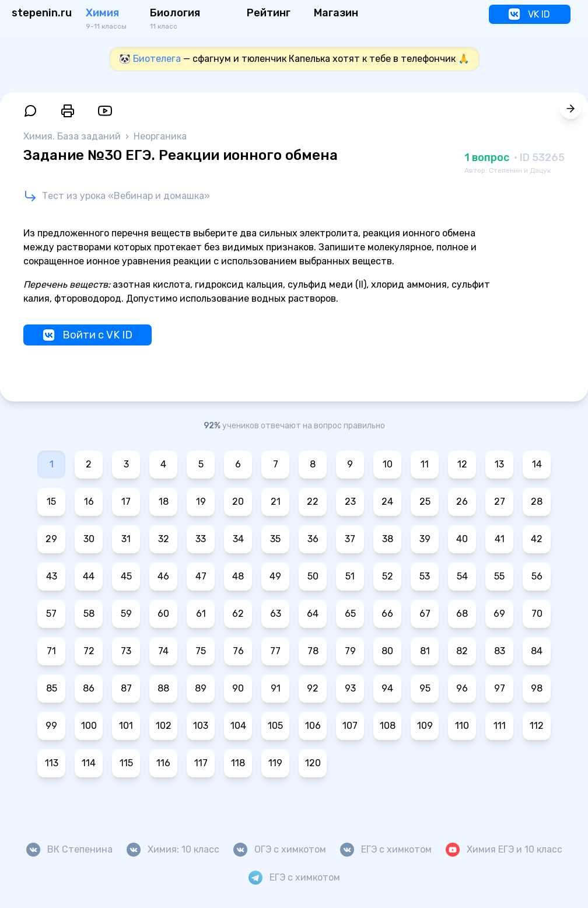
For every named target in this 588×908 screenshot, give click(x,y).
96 (462, 688)
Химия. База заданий (73, 136)
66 (387, 614)
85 (52, 688)
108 (388, 726)
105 (275, 726)
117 (201, 763)
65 (350, 614)
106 (313, 726)
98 (537, 688)
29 (51, 539)
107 (350, 726)
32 (164, 539)
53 (425, 576)
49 (275, 576)
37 (350, 539)
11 (425, 464)
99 (51, 726)
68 (462, 614)
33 (201, 539)
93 (350, 688)
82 (462, 651)
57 (51, 614)
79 (350, 651)
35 (275, 539)
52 (388, 576)
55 (499, 576)
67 (425, 614)
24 (387, 502)
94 (387, 688)
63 (276, 614)
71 (51, 651)
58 (89, 614)
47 (201, 576)
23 (350, 502)
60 (163, 614)
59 (126, 614)
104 (238, 726)
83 (500, 651)
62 (238, 614)
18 (164, 502)
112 (537, 726)
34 (238, 539)
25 (425, 502)
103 (201, 726)
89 (201, 688)
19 (201, 502)
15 (51, 502)
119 (275, 763)
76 (238, 651)
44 (89, 576)
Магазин (336, 13)
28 (537, 502)
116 (163, 763)
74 (163, 651)
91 (276, 688)
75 (201, 651)
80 (387, 651)
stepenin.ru (42, 13)
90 (238, 688)
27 (500, 502)
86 (89, 688)
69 (499, 614)
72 (89, 651)
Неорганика (160, 136)
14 (537, 464)
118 (238, 763)
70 (537, 614)
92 (313, 688)
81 (425, 651)
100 (89, 726)
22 (313, 502)
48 (238, 576)
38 (388, 539)
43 (52, 576)
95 (425, 688)
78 (313, 651)
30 (89, 539)
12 (462, 464)
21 (276, 502)
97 (500, 688)
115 (126, 763)
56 (537, 576)
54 (462, 576)
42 (537, 539)
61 (201, 614)
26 (462, 502)
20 (238, 502)
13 (499, 464)
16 (89, 502)
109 (425, 726)
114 (89, 763)
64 (313, 614)
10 (388, 464)
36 (313, 539)
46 (163, 576)
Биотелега (157, 59)
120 (313, 763)
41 (500, 539)
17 (126, 502)
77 (275, 651)
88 (163, 688)
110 (462, 726)
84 (537, 651)
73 (126, 651)
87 (126, 688)
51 (350, 576)
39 (425, 539)
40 (462, 539)
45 (126, 576)
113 (52, 763)
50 (313, 576)
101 (126, 726)
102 (164, 726)
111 (500, 726)
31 (126, 539)
